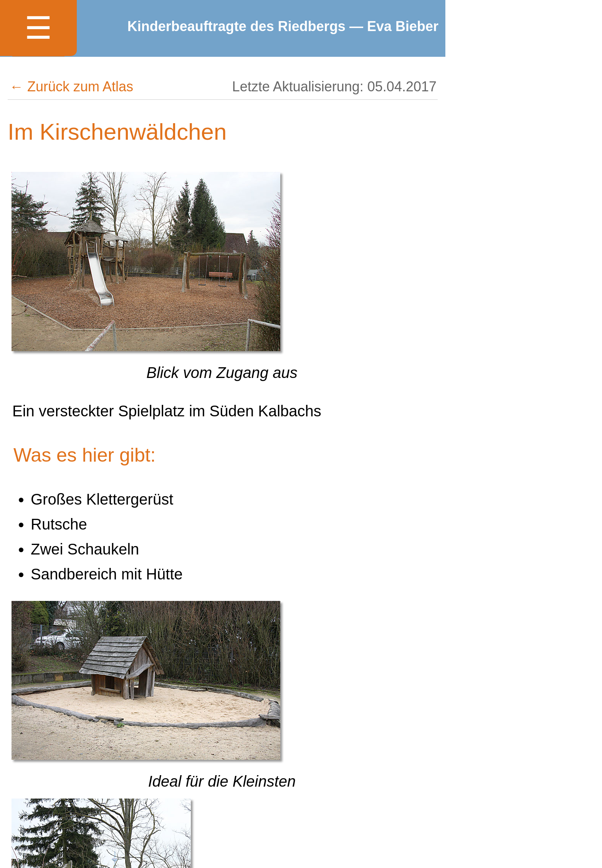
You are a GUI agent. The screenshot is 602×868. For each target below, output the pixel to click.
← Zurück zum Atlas (71, 87)
